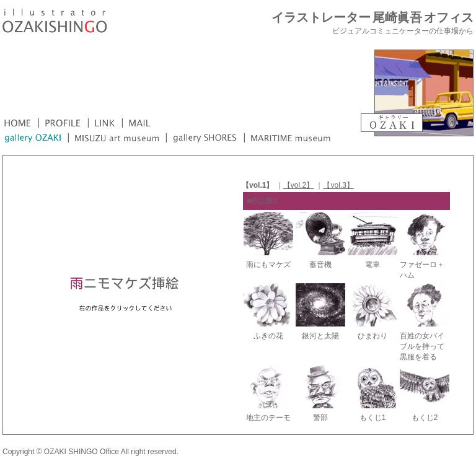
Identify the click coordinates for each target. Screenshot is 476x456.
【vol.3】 (338, 185)
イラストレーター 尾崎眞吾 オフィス (372, 18)
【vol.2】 (298, 185)
